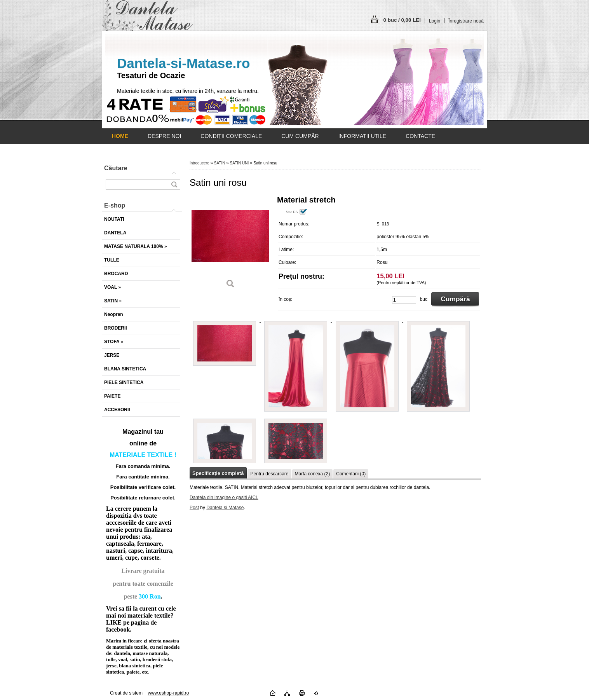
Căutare (116, 168)
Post (194, 508)
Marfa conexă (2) (313, 474)
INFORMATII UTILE (362, 136)
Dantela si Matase (225, 508)
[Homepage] (120, 136)
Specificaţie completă (218, 473)
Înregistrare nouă (466, 21)
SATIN (220, 163)
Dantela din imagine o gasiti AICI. (224, 498)
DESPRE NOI (164, 136)
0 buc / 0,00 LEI (402, 20)
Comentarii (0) (351, 474)
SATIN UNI (240, 163)
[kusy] (404, 300)
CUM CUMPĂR (300, 136)
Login (435, 21)
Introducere (200, 163)
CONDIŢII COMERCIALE (231, 136)
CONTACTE (420, 136)
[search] (174, 184)
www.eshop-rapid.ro (168, 693)
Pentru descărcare (269, 474)
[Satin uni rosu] (230, 245)
